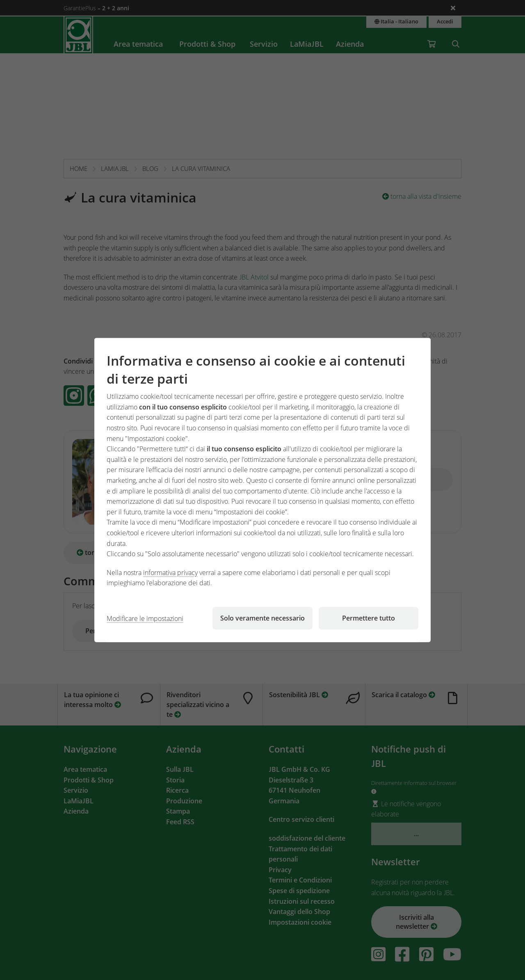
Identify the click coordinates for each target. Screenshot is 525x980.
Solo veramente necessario (262, 618)
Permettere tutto (369, 618)
